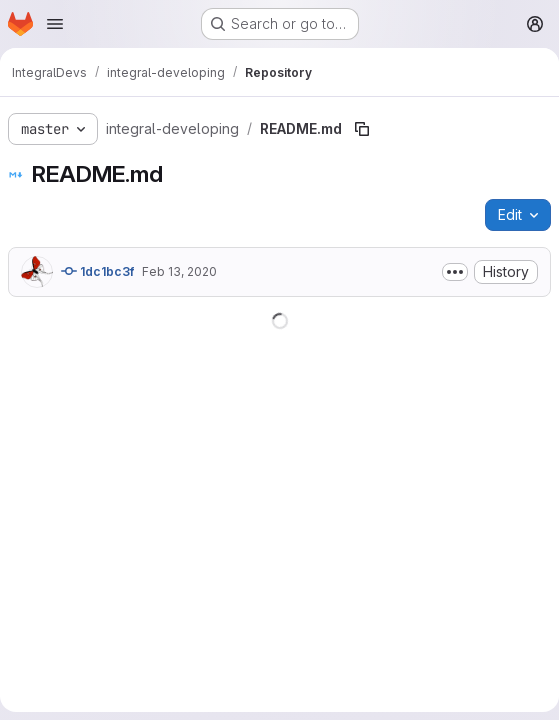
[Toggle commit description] (455, 272)
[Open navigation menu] (55, 24)
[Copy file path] (362, 129)
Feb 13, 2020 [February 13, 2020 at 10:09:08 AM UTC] (179, 271)
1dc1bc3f (97, 271)
